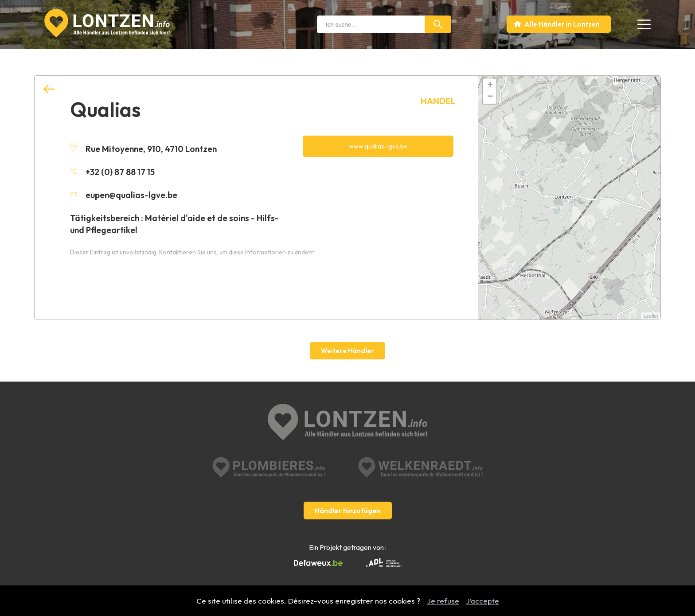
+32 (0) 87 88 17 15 (112, 172)
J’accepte (482, 601)
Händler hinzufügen (348, 511)
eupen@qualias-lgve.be (124, 195)
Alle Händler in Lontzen (562, 24)
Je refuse (443, 601)
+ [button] (490, 86)
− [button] (490, 97)
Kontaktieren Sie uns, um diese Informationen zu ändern (237, 252)
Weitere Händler (347, 351)
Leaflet (651, 316)
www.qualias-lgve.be (378, 146)
